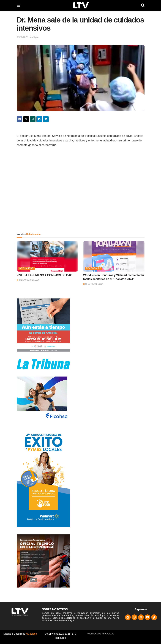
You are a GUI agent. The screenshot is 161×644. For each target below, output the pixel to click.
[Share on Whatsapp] (33, 119)
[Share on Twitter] (26, 119)
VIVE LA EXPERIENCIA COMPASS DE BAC (44, 275)
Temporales (94, 268)
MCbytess (31, 634)
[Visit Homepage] (80, 5)
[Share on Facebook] (20, 119)
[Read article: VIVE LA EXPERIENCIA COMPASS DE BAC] (47, 256)
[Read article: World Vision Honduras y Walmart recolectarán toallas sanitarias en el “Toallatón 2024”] (114, 256)
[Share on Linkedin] (46, 119)
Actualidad (27, 268)
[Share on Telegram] (39, 119)
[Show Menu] (18, 5)
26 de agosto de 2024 (28, 280)
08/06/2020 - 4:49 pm (28, 37)
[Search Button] (143, 5)
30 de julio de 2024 (93, 284)
